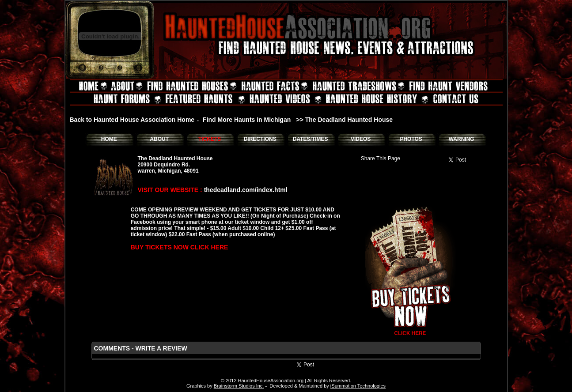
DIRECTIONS (260, 139)
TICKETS (210, 139)
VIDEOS (361, 139)
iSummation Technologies (358, 386)
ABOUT (159, 139)
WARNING (462, 139)
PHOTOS (411, 139)
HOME (109, 139)
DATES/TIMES (311, 139)
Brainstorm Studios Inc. (239, 386)
